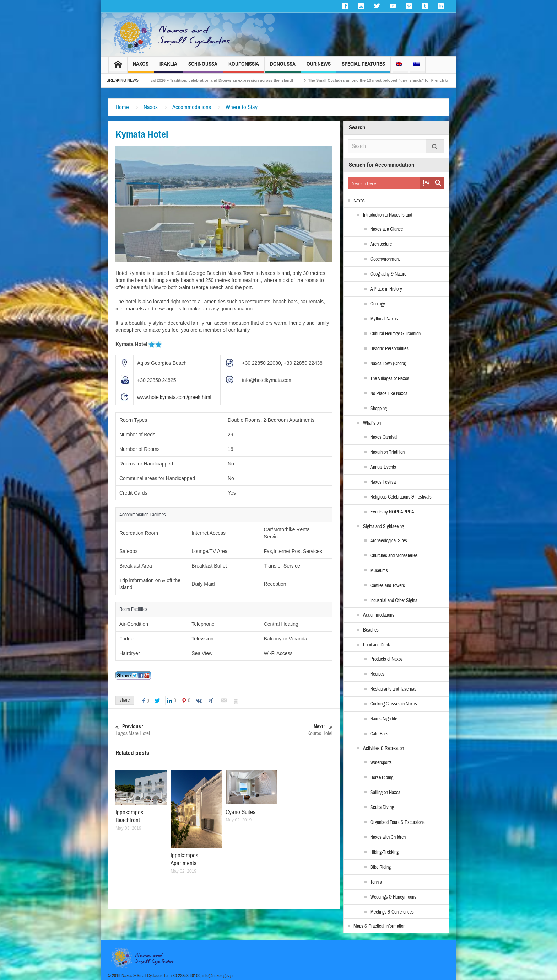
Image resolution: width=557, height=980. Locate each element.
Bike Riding (380, 867)
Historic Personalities (389, 349)
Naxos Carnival (384, 437)
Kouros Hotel (278, 730)
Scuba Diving (382, 808)
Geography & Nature (388, 274)
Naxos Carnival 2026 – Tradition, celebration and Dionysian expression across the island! (222, 80)
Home (122, 107)
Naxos (141, 67)
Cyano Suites (240, 812)
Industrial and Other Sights (394, 601)
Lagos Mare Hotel (170, 730)
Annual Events (383, 467)
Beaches (371, 630)
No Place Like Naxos (389, 394)
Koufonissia (244, 67)
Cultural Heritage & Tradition (395, 334)
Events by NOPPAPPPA (392, 512)
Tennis (376, 882)
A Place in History (386, 289)
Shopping (378, 409)
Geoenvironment (385, 259)
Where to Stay (242, 107)
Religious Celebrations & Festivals (401, 497)
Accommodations (192, 107)
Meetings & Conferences (392, 912)
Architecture (381, 244)
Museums (379, 571)
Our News (319, 67)
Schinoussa (203, 67)
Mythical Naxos (384, 319)
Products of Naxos (386, 659)
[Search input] (384, 183)
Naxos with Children (388, 837)
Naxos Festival (383, 482)
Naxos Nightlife (384, 719)
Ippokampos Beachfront (129, 816)
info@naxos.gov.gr (218, 976)
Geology (378, 304)
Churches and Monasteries (394, 556)
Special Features (363, 67)
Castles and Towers (388, 586)
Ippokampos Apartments (184, 859)
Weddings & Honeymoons (393, 897)
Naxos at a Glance (386, 229)
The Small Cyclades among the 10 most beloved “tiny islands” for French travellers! (398, 80)
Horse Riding (382, 778)
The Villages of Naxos (390, 379)
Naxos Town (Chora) (388, 364)
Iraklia (168, 67)
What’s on (372, 423)
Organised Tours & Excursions (398, 822)
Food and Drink (377, 645)
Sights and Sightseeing (383, 527)
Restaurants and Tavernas (393, 689)
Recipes (377, 674)
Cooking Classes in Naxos (394, 704)
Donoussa (283, 67)
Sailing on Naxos (385, 793)
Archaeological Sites (389, 541)
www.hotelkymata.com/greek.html (174, 397)
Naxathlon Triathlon (387, 452)
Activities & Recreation (383, 749)
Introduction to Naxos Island (388, 215)
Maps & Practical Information (379, 926)
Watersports (381, 763)
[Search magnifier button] (438, 183)
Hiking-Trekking (384, 852)
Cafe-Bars (379, 734)
